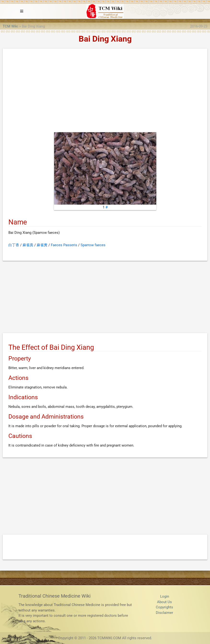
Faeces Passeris (64, 245)
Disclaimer (164, 613)
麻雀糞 (42, 245)
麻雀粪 (28, 245)
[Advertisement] (105, 92)
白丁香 (14, 245)
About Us (164, 602)
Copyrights (164, 607)
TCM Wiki (10, 26)
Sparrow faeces (93, 245)
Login (165, 596)
